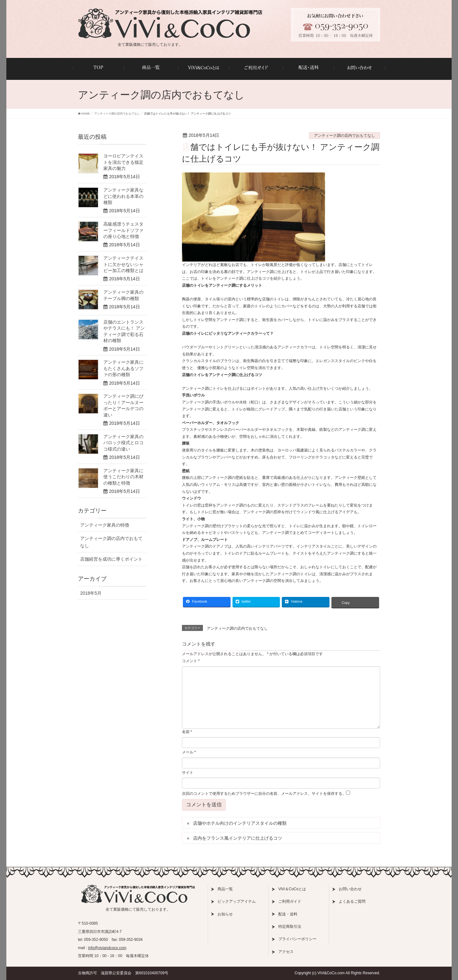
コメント (191, 661)
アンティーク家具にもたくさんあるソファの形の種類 (123, 368)
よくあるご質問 (352, 901)
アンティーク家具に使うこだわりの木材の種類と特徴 (123, 477)
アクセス (286, 952)
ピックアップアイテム (237, 901)
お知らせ (225, 914)
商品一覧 (225, 889)
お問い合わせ (350, 889)
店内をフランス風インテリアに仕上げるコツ (238, 838)
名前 (187, 732)
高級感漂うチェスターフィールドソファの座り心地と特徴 (123, 230)
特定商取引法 (290, 927)
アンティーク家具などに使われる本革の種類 (123, 196)
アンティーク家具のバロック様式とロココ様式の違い (123, 443)
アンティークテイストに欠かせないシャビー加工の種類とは (123, 264)
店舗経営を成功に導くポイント (111, 559)
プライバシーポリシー (297, 939)
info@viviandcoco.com (107, 948)
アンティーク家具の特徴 (105, 525)
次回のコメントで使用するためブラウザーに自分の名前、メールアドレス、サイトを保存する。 (264, 794)
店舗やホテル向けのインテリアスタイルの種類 (240, 823)
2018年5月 (91, 593)
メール (189, 752)
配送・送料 (288, 914)
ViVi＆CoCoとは (292, 889)
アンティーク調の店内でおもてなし (344, 136)
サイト (188, 773)
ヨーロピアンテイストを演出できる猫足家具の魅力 (123, 162)
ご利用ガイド (290, 901)
